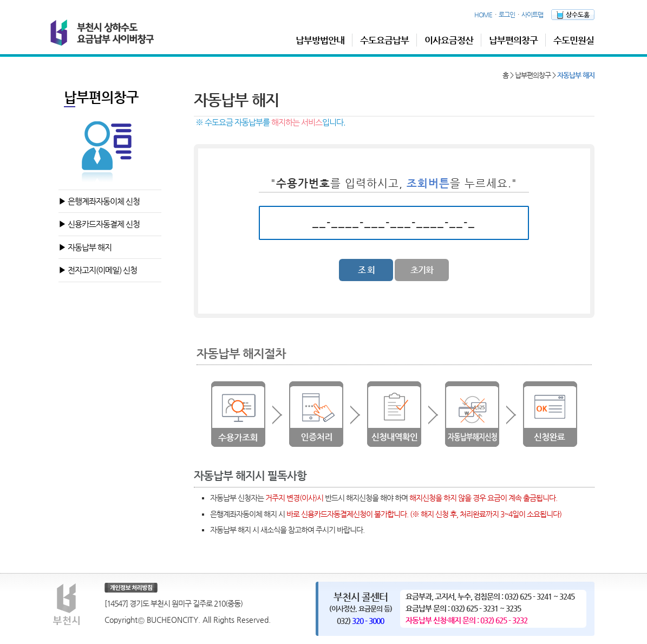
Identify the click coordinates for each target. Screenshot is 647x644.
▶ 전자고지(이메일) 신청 (98, 270)
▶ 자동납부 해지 (85, 247)
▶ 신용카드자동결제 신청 (99, 224)
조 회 (366, 270)
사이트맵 (532, 15)
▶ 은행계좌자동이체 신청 (99, 201)
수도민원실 (574, 40)
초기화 (422, 270)
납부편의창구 (513, 40)
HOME (483, 15)
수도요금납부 (384, 40)
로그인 (507, 15)
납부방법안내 (320, 40)
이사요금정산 (449, 40)
